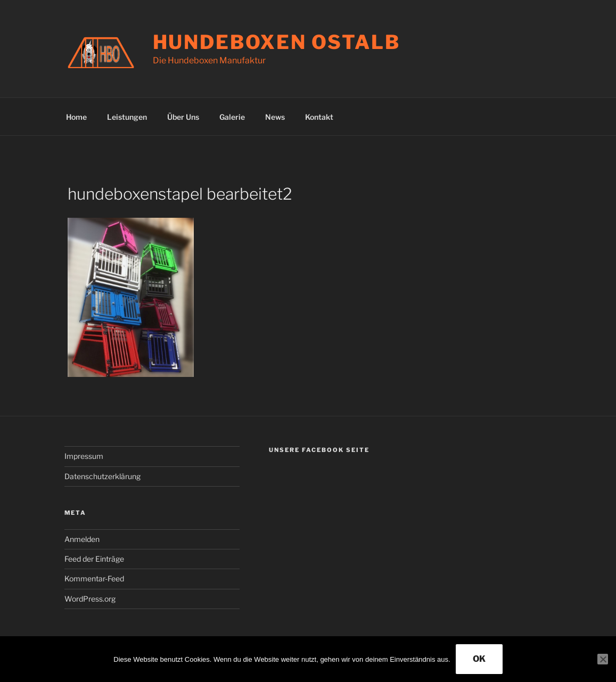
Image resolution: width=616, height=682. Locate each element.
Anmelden (82, 539)
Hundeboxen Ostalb (277, 42)
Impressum (84, 456)
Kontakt (319, 117)
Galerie (232, 117)
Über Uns (183, 117)
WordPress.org (90, 599)
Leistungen (127, 117)
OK (479, 659)
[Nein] (603, 659)
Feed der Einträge (94, 559)
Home (76, 117)
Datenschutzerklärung (102, 476)
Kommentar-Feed (94, 578)
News (275, 117)
